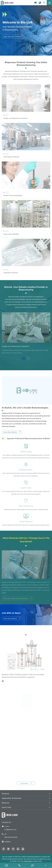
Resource (6, 803)
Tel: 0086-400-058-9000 (10, 836)
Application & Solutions (12, 798)
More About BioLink (12, 433)
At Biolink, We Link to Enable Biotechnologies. (25, 408)
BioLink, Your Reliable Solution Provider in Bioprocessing (26, 289)
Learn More (26, 784)
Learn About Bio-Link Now (13, 37)
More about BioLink (12, 619)
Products (5, 794)
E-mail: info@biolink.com (9, 828)
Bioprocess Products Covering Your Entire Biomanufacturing (26, 64)
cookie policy (28, 861)
